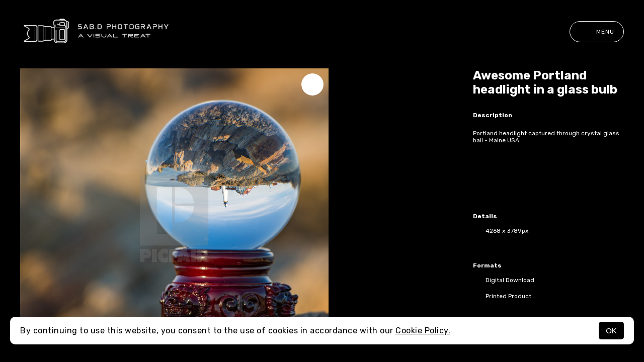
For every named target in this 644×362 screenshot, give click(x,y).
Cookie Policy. (423, 331)
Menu (597, 32)
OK (611, 331)
